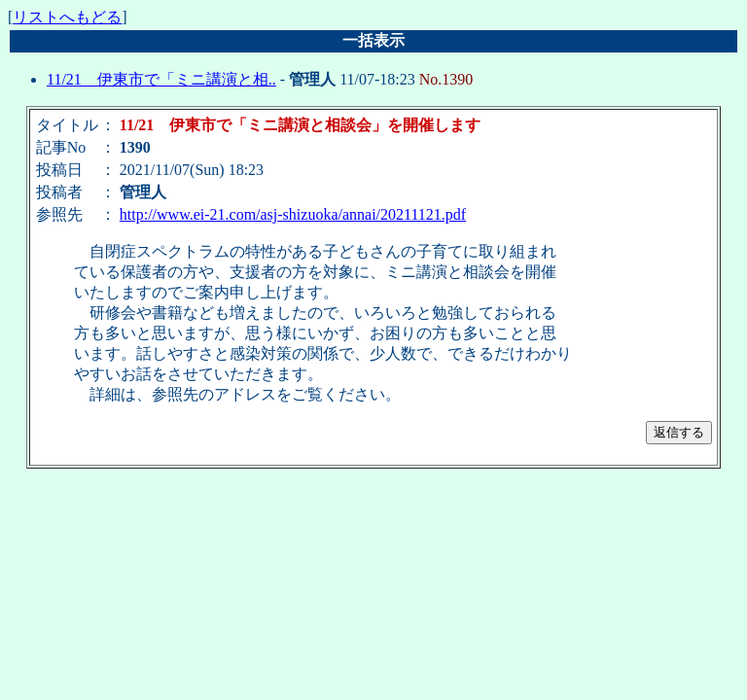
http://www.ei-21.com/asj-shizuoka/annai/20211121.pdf (293, 214)
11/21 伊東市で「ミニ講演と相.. (161, 79)
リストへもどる (67, 17)
